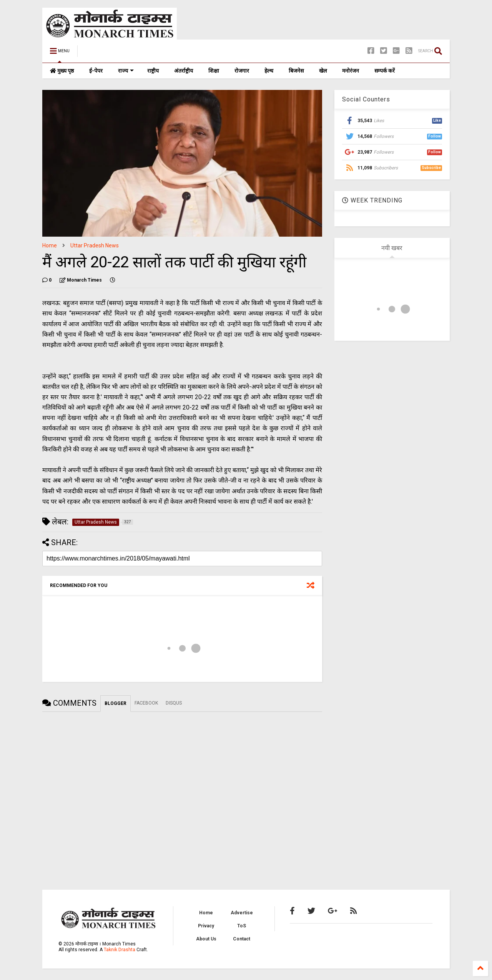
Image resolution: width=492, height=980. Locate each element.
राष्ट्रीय (153, 71)
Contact (242, 939)
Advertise (242, 913)
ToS (242, 926)
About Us (206, 939)
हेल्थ (269, 71)
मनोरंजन (351, 71)
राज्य (126, 71)
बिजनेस (296, 71)
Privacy (206, 926)
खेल (323, 71)
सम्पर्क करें (385, 71)
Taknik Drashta (120, 950)
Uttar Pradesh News (95, 245)
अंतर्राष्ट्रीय (184, 71)
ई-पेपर (96, 71)
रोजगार (242, 71)
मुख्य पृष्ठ (62, 71)
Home (50, 245)
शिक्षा (214, 71)
